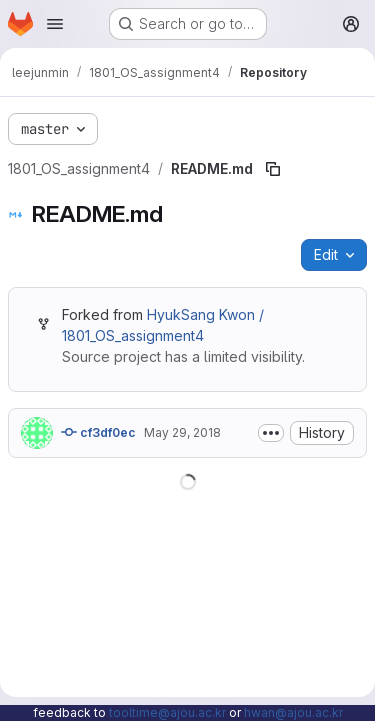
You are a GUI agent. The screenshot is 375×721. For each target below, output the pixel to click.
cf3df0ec (98, 432)
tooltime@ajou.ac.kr (167, 712)
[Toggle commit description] (271, 433)
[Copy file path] (273, 169)
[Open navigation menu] (55, 24)
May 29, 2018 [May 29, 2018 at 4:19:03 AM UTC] (182, 432)
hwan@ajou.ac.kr (293, 712)
